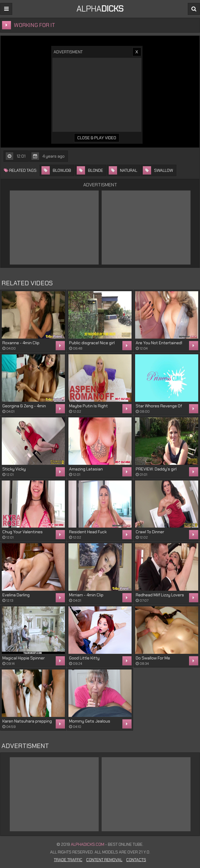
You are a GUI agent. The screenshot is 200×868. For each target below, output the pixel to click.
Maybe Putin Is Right (88, 406)
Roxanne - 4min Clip (21, 343)
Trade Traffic (68, 860)
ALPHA (100, 9)
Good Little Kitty (84, 658)
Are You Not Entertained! (159, 343)
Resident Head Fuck (88, 532)
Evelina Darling (16, 595)
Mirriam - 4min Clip (86, 595)
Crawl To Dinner (150, 532)
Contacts (136, 860)
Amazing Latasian (86, 469)
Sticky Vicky (14, 469)
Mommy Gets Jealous (90, 721)
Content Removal (104, 860)
